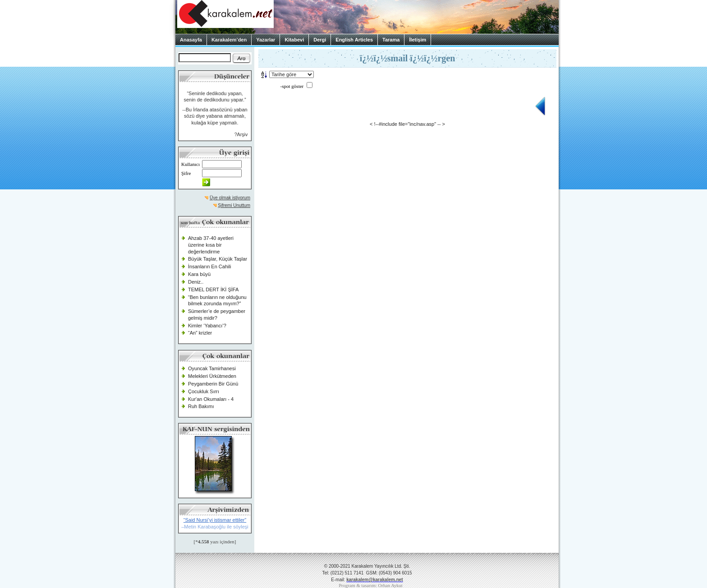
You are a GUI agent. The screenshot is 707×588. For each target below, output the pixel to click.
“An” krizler (200, 333)
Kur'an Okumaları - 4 (211, 399)
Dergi (320, 40)
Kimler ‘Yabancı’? (207, 326)
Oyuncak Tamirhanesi (212, 368)
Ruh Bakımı (201, 406)
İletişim (418, 40)
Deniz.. (196, 282)
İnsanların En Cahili (209, 266)
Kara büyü (199, 274)
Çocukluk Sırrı (204, 391)
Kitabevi (294, 40)
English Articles (354, 40)
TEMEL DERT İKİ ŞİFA (213, 289)
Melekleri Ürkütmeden (212, 376)
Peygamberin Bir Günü (213, 384)
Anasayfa (191, 40)
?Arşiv (241, 134)
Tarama (391, 40)
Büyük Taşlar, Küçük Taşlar (218, 259)
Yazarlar (266, 40)
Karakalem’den (229, 40)
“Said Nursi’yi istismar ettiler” (215, 520)
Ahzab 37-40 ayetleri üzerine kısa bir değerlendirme (211, 245)
